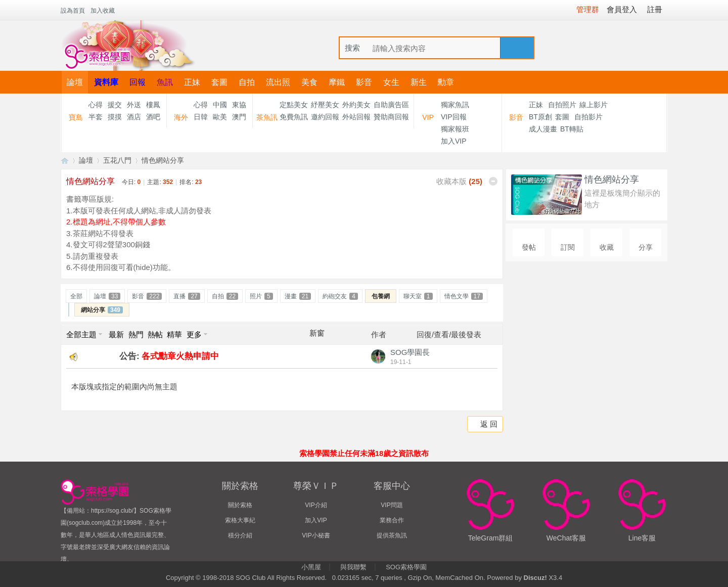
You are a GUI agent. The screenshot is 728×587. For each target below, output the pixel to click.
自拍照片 (562, 105)
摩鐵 (337, 82)
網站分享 (102, 310)
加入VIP (454, 141)
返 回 (489, 424)
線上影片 (594, 105)
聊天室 (418, 296)
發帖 (529, 247)
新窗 (317, 333)
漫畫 (298, 296)
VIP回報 (454, 117)
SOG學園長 (410, 352)
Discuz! (535, 578)
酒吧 (153, 117)
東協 (239, 105)
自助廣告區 (391, 105)
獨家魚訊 (455, 105)
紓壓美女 (325, 105)
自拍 (247, 82)
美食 (309, 82)
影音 (364, 82)
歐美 (220, 117)
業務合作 (392, 520)
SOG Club (251, 578)
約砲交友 (340, 296)
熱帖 (155, 334)
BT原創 (540, 117)
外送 (134, 105)
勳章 (446, 82)
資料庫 (106, 82)
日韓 (201, 117)
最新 (116, 334)
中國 (220, 105)
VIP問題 (392, 505)
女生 (391, 82)
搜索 (352, 48)
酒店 (134, 117)
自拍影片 (588, 117)
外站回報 (356, 117)
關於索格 (240, 505)
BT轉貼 (572, 129)
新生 (419, 82)
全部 (76, 296)
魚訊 (165, 82)
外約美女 (356, 105)
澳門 (239, 117)
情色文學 (464, 296)
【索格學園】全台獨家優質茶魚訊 (65, 161)
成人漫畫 (543, 129)
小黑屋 (311, 567)
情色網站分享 (163, 160)
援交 (115, 105)
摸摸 (115, 117)
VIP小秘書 (316, 535)
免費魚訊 (294, 117)
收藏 (607, 247)
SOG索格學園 (406, 567)
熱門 (136, 334)
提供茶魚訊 (392, 535)
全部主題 (81, 334)
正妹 (192, 82)
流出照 (278, 82)
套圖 (219, 82)
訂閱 (568, 247)
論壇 (75, 82)
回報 (138, 82)
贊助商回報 (391, 117)
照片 (261, 296)
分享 (646, 247)
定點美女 (294, 105)
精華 (174, 334)
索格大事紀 (240, 520)
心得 (96, 105)
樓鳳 (153, 105)
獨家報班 (455, 129)
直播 (187, 296)
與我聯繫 (353, 567)
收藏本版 (459, 181)
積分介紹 (240, 535)
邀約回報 (325, 117)
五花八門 (117, 160)
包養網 (381, 296)
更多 (194, 334)
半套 (96, 117)
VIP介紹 (316, 505)
